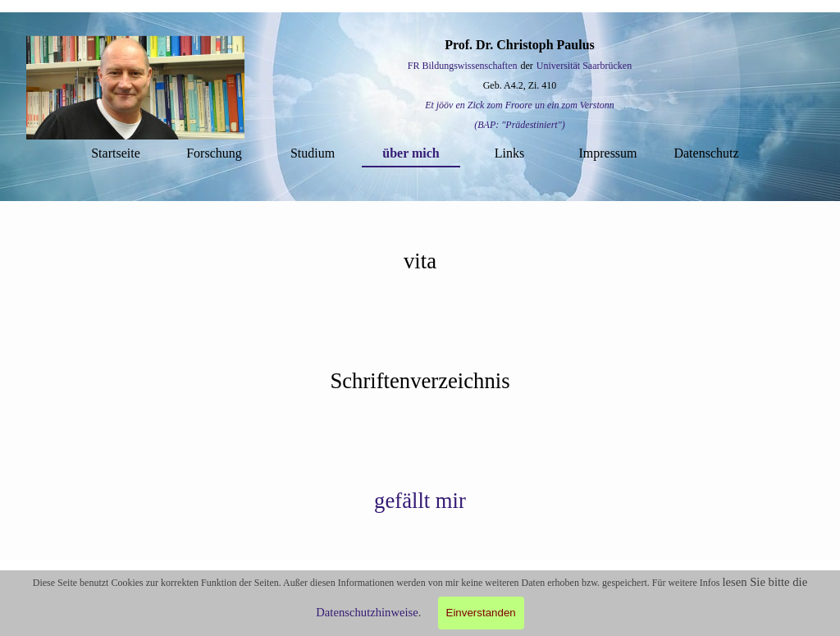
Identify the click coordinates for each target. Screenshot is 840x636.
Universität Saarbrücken (584, 66)
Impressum (607, 153)
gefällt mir (420, 501)
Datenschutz (706, 153)
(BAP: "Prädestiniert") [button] (519, 125)
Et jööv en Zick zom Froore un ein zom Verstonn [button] (520, 105)
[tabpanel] (520, 85)
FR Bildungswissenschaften (463, 66)
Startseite (116, 153)
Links (509, 153)
